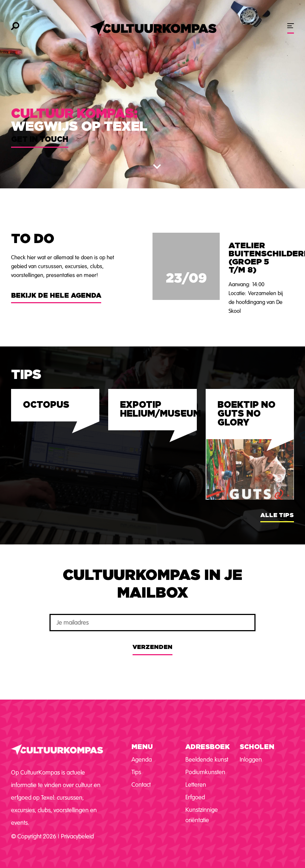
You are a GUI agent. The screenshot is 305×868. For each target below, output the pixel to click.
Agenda (142, 760)
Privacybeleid (77, 836)
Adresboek (208, 747)
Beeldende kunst (207, 760)
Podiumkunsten (205, 772)
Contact (141, 785)
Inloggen (251, 760)
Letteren (196, 785)
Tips (136, 772)
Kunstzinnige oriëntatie (202, 815)
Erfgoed (195, 797)
